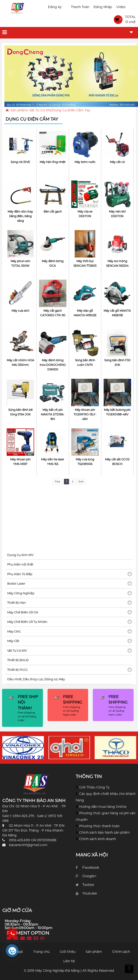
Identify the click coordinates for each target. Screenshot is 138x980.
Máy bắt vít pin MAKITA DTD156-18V (53, 414)
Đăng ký (55, 7)
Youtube (90, 893)
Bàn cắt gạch (53, 212)
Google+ (90, 876)
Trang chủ (41, 952)
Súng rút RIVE (20, 162)
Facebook (91, 867)
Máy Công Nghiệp (21, 593)
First (57, 482)
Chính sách (121, 952)
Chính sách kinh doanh (97, 839)
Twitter (88, 885)
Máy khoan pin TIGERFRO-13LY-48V (85, 414)
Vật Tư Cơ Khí (40, 110)
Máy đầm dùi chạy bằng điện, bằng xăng (20, 216)
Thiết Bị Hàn (16, 603)
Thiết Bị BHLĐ (18, 660)
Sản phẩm (19, 110)
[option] (23, 748)
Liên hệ (69, 961)
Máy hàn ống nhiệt (53, 162)
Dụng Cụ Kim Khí (20, 555)
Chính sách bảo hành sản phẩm (104, 832)
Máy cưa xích (20, 311)
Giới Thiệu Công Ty (94, 787)
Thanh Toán (80, 7)
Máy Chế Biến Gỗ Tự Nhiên (27, 622)
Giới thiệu (68, 952)
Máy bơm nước (85, 162)
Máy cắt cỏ (117, 162)
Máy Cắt (13, 641)
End (81, 482)
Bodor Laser (16, 583)
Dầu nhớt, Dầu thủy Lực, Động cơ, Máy (36, 679)
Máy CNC (14, 631)
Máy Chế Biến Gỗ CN (23, 612)
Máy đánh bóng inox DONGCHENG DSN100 (53, 365)
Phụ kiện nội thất (20, 564)
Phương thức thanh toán (99, 826)
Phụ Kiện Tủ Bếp (20, 574)
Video (121, 7)
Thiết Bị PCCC (17, 670)
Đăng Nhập (103, 7)
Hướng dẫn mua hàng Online (103, 807)
